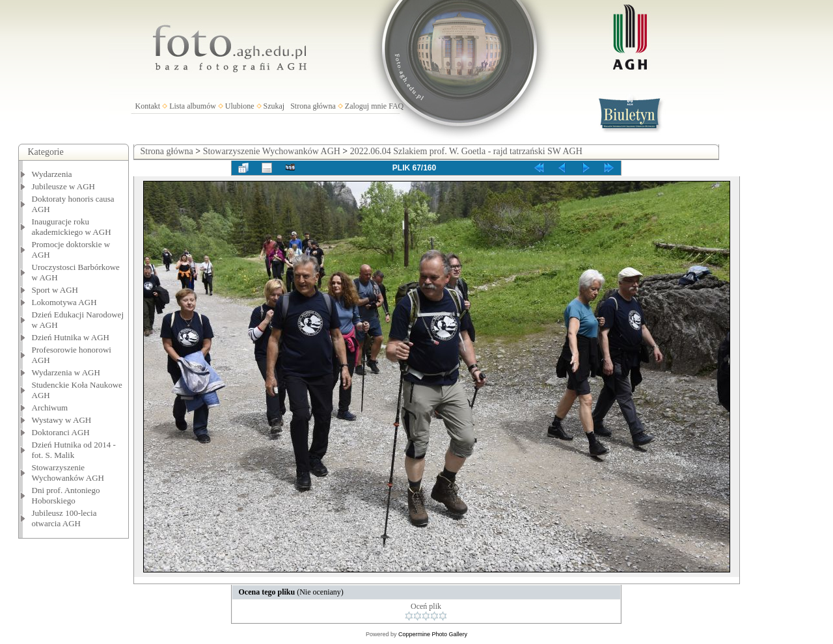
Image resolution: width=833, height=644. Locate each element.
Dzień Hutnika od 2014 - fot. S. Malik (74, 450)
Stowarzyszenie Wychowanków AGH (68, 473)
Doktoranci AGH (61, 432)
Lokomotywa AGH (64, 302)
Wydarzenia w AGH (66, 372)
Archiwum (50, 408)
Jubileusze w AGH (64, 186)
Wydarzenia (52, 174)
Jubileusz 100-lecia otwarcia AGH (64, 518)
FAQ (396, 106)
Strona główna (313, 106)
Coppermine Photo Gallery (433, 634)
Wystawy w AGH (62, 420)
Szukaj (274, 106)
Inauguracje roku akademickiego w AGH (72, 227)
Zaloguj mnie (366, 106)
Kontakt (148, 106)
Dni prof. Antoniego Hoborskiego (66, 495)
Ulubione (240, 106)
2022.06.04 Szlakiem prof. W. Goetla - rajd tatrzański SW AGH (466, 151)
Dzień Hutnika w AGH (71, 337)
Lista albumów (193, 106)
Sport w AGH (55, 290)
